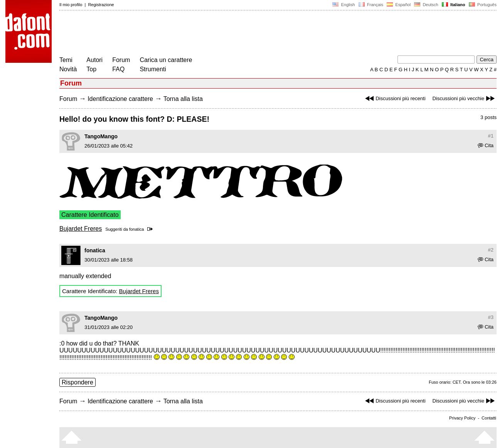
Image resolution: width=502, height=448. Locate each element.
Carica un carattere (166, 60)
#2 (491, 250)
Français (371, 5)
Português (482, 5)
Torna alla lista (183, 99)
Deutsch (426, 5)
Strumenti (153, 69)
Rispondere (77, 382)
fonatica (137, 229)
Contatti (489, 418)
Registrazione (101, 5)
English (344, 5)
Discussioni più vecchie (465, 98)
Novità (68, 69)
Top (91, 69)
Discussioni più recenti (394, 98)
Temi (66, 60)
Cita (486, 145)
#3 (491, 317)
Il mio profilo (71, 5)
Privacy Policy (462, 418)
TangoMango (101, 136)
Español (399, 5)
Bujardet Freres (81, 229)
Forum (121, 60)
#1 (491, 136)
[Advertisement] (200, 34)
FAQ (118, 69)
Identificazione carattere (120, 99)
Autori (94, 60)
